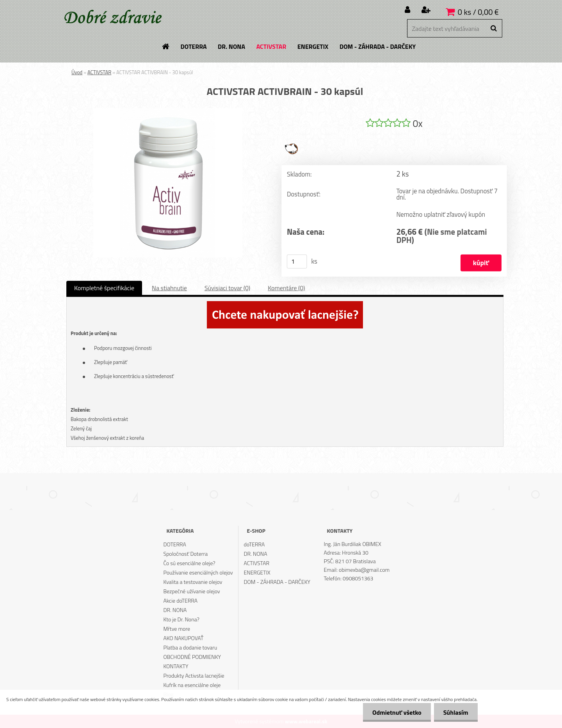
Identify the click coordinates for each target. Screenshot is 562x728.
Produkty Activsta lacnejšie (194, 675)
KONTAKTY (176, 666)
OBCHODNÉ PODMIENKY (192, 657)
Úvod (77, 72)
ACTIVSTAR (99, 72)
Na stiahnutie (169, 288)
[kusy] (297, 262)
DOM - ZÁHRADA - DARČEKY (277, 582)
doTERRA (254, 544)
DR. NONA (175, 610)
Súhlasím (455, 712)
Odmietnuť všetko (396, 712)
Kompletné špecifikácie (104, 288)
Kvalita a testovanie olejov (193, 582)
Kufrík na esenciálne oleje (192, 685)
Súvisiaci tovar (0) (227, 288)
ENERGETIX (257, 572)
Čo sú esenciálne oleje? (189, 563)
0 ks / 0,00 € (478, 12)
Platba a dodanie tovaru (190, 647)
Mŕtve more (177, 629)
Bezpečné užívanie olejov (191, 591)
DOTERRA (175, 544)
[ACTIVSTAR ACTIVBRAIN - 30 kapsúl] (168, 111)
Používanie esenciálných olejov (198, 572)
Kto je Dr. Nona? (181, 619)
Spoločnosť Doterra (185, 554)
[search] (494, 29)
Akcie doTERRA (180, 600)
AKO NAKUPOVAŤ (183, 638)
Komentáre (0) (286, 288)
